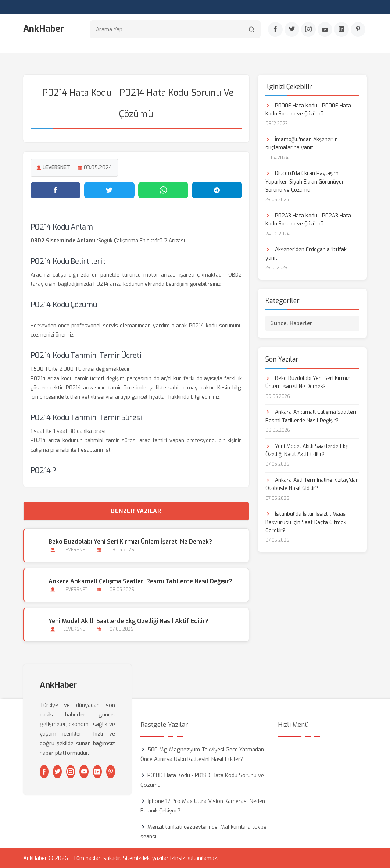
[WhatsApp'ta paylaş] (163, 189)
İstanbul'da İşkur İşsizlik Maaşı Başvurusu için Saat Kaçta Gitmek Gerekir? (306, 522)
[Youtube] (325, 30)
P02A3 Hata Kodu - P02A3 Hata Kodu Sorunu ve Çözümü (308, 219)
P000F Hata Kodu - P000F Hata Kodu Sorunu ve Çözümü (308, 109)
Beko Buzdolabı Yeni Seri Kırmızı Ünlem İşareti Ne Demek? (130, 541)
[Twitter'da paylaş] (109, 189)
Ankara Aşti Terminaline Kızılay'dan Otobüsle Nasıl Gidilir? (312, 483)
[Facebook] (275, 30)
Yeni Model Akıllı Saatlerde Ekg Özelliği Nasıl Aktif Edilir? (128, 621)
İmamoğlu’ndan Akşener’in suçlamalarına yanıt (302, 143)
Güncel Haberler (291, 323)
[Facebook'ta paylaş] (56, 189)
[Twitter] (292, 30)
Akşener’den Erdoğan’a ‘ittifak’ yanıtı (307, 253)
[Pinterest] (358, 30)
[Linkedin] (341, 30)
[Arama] (252, 30)
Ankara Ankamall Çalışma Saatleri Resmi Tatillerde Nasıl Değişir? (140, 581)
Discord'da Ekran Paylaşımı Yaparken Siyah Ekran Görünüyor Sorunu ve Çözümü (305, 181)
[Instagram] (308, 30)
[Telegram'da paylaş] (217, 189)
